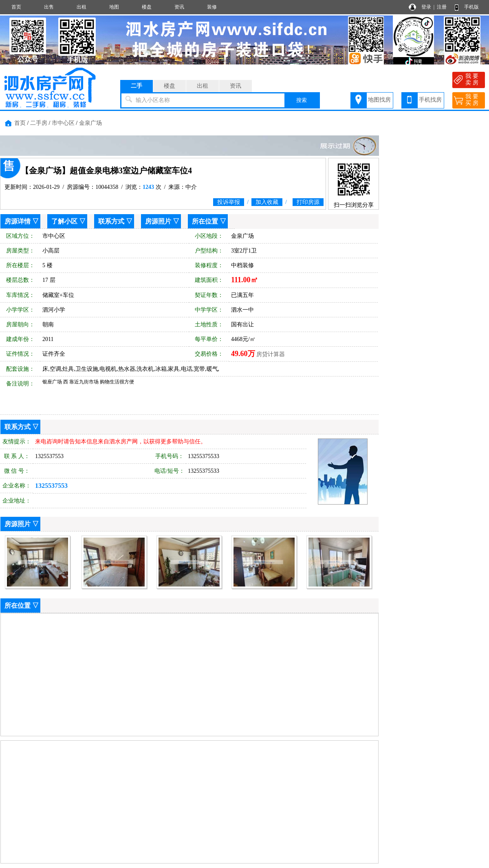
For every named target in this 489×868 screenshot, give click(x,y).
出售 (49, 7)
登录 (426, 7)
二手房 (39, 123)
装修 (212, 7)
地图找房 (379, 100)
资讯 (179, 7)
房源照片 (158, 221)
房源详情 (18, 221)
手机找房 (430, 100)
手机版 (471, 7)
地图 (114, 7)
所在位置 (205, 221)
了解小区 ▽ (68, 221)
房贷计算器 (271, 354)
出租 (81, 7)
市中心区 (63, 123)
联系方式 (111, 221)
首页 (16, 7)
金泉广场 (90, 123)
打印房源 (308, 202)
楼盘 (147, 7)
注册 (442, 7)
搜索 (302, 100)
